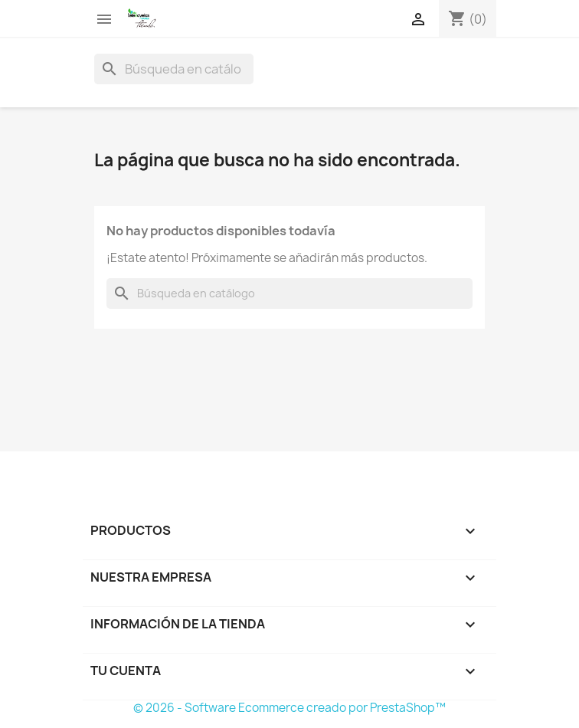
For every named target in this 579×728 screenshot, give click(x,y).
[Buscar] (174, 69)
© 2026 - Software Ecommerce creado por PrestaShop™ (289, 708)
